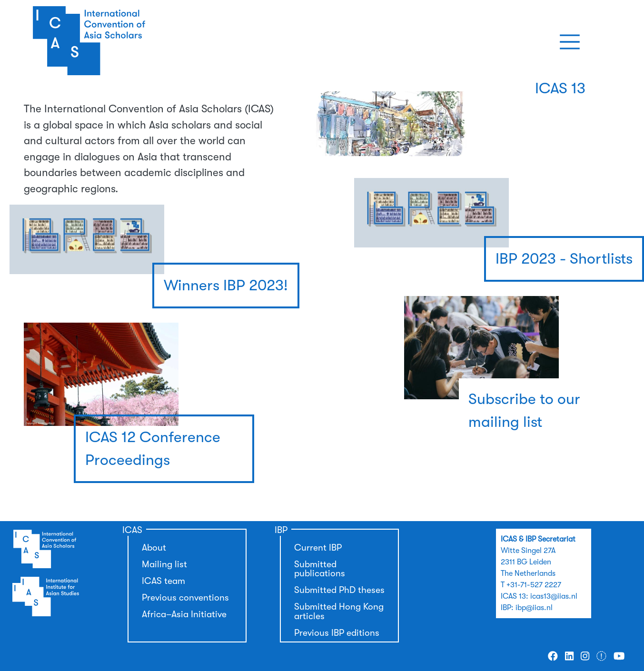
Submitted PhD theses (339, 590)
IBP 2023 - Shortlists (564, 259)
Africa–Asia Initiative (184, 614)
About (154, 548)
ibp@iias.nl (534, 608)
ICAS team (163, 581)
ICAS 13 (560, 88)
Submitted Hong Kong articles (339, 611)
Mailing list (164, 564)
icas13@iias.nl (554, 596)
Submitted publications (320, 569)
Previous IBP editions (337, 633)
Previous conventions (185, 598)
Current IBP (318, 548)
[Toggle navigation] (570, 42)
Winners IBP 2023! (226, 285)
